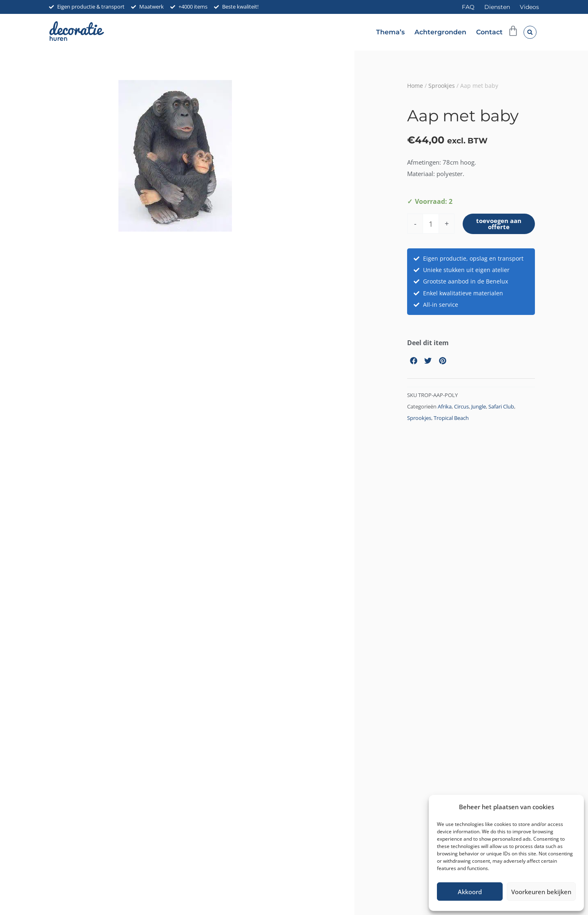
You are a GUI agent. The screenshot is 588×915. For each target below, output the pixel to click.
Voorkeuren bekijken (541, 892)
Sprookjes (442, 86)
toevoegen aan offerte (499, 224)
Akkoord (470, 892)
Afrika (445, 408)
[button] (530, 32)
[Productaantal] (431, 224)
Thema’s (390, 32)
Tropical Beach (451, 419)
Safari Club (501, 408)
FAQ (468, 7)
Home (415, 86)
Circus (461, 408)
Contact (489, 32)
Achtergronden (440, 32)
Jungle (479, 408)
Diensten (497, 7)
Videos (529, 7)
